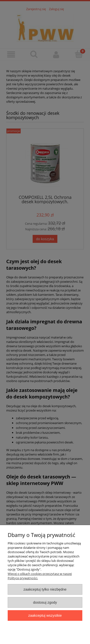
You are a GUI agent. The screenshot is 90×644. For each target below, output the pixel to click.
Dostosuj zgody (45, 602)
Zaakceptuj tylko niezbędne (45, 589)
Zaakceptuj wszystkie (45, 615)
